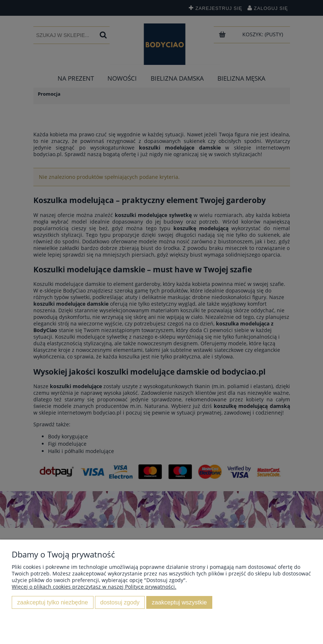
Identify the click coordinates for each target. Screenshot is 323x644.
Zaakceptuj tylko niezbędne (53, 602)
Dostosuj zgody (120, 602)
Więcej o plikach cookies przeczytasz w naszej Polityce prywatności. (94, 587)
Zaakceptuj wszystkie (179, 602)
